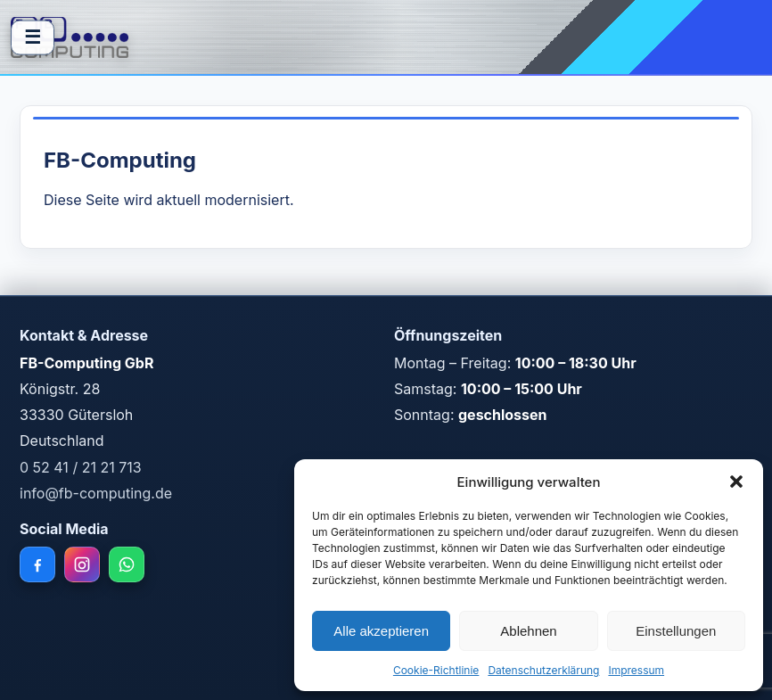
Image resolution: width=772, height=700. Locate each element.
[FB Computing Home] (70, 37)
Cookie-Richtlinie (436, 670)
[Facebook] (37, 564)
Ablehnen (528, 631)
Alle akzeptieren (381, 631)
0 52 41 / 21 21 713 (81, 467)
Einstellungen (676, 631)
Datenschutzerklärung (543, 670)
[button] (736, 482)
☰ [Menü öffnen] (33, 37)
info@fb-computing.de (96, 493)
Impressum (636, 670)
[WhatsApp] (127, 564)
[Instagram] (82, 564)
